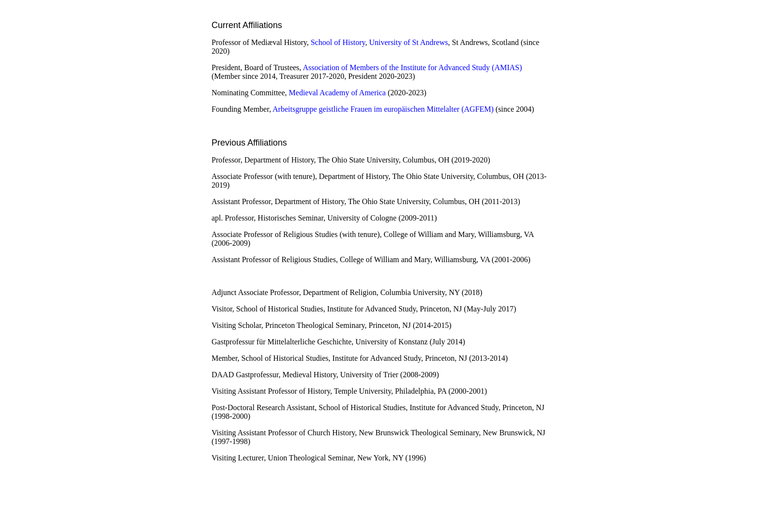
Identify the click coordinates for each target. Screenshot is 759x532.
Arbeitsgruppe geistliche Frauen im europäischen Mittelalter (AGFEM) (383, 109)
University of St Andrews (408, 42)
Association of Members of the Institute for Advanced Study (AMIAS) (412, 67)
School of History (338, 42)
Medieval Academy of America (337, 93)
